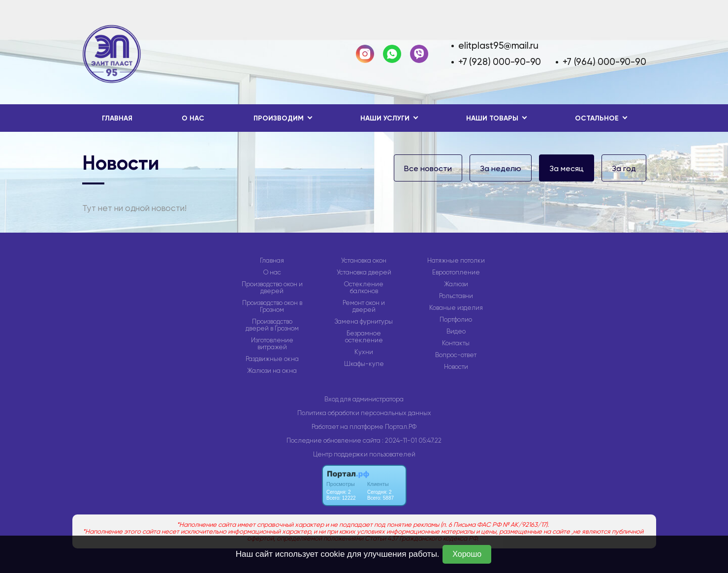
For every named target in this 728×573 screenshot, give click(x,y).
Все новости (428, 168)
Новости (456, 367)
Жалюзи (456, 284)
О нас (193, 118)
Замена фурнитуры (364, 322)
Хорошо (467, 554)
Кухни (364, 352)
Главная (117, 118)
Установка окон (364, 261)
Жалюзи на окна (272, 371)
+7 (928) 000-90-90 (500, 62)
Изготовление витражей (272, 344)
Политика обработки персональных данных (364, 413)
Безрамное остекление (364, 337)
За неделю (501, 168)
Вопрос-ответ (456, 355)
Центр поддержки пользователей (364, 454)
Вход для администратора (364, 399)
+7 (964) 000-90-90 (604, 62)
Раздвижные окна (272, 359)
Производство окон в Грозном (272, 306)
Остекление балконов (364, 288)
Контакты (456, 343)
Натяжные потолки (456, 261)
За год (624, 168)
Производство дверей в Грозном (272, 325)
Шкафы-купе (364, 364)
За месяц (567, 168)
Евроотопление (456, 272)
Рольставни (456, 296)
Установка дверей (364, 272)
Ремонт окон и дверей (364, 306)
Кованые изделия (456, 308)
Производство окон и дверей (272, 288)
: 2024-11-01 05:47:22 (412, 440)
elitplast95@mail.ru (498, 45)
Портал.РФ (401, 427)
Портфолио (456, 320)
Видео (456, 332)
